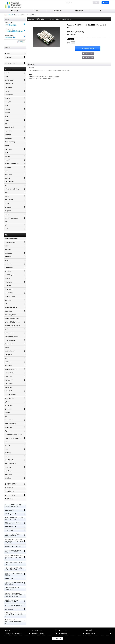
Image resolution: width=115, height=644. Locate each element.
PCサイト (59, 638)
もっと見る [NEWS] (21, 42)
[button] (101, 11)
